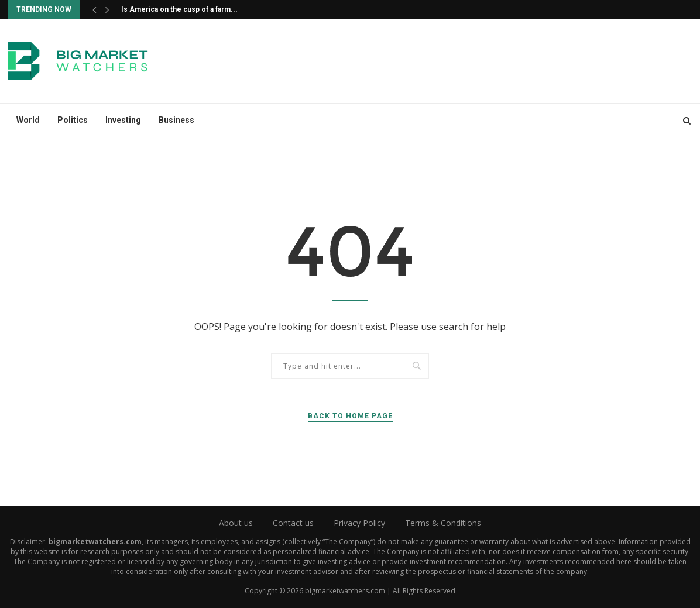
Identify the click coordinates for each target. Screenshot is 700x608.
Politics (73, 120)
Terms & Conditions (443, 523)
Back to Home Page (350, 416)
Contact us (293, 523)
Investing (123, 120)
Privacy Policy (359, 523)
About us (236, 523)
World (28, 120)
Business (176, 120)
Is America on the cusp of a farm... (179, 9)
